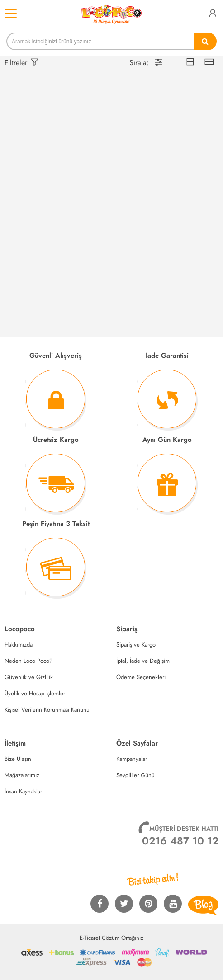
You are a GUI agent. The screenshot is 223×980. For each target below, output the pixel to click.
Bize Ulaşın (18, 759)
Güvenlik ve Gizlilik (29, 677)
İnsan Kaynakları (24, 791)
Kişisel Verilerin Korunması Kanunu (47, 710)
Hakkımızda (19, 645)
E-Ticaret (90, 938)
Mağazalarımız (22, 775)
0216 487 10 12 (180, 841)
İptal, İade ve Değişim (143, 661)
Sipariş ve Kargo (136, 645)
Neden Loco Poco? (28, 661)
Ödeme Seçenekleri (141, 677)
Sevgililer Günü (135, 775)
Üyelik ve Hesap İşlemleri (36, 693)
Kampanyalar (132, 759)
